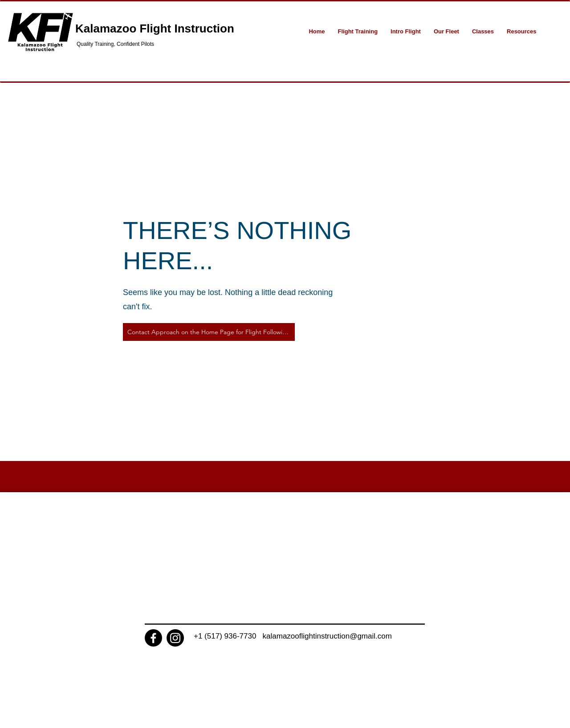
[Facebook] (153, 638)
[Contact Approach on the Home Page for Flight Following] (209, 332)
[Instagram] (175, 638)
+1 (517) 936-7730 (228, 636)
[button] (358, 31)
